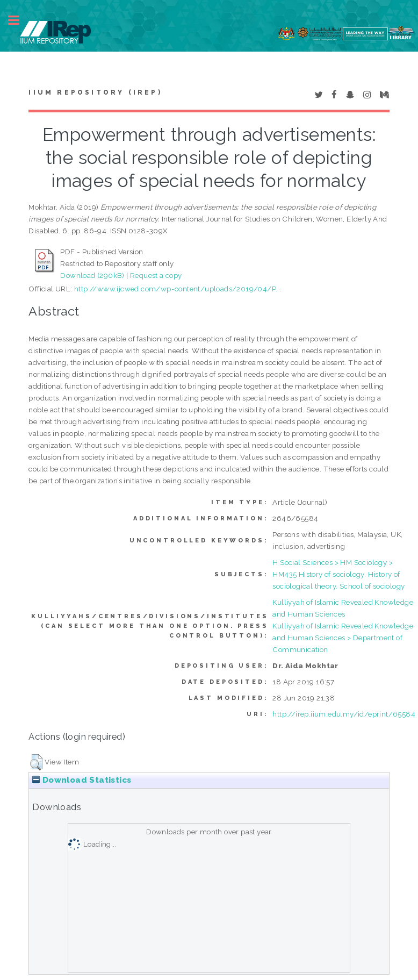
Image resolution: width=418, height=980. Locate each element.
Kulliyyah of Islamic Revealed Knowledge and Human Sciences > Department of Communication (343, 638)
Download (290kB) (92, 275)
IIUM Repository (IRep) (95, 92)
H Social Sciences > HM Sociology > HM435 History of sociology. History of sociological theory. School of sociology (338, 574)
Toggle (19, 20)
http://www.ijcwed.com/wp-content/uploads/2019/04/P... (178, 289)
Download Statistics (82, 780)
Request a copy (156, 275)
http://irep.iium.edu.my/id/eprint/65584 (344, 714)
